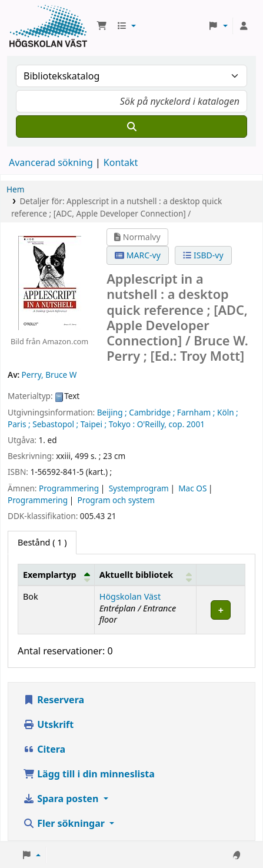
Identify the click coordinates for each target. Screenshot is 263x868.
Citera (44, 749)
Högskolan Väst (130, 596)
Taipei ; (94, 424)
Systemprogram (139, 488)
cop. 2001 (187, 424)
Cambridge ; (152, 412)
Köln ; (228, 412)
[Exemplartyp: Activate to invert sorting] (56, 575)
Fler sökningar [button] (65, 823)
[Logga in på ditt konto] (244, 26)
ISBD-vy (203, 255)
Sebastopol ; (55, 424)
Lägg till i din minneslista (89, 774)
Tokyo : (122, 424)
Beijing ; (112, 412)
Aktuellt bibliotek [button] (136, 575)
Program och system (116, 500)
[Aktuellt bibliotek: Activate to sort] (145, 575)
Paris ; (19, 424)
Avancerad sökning (51, 162)
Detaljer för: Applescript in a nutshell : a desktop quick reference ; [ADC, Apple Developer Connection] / (116, 207)
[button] (102, 26)
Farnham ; (196, 412)
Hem (15, 189)
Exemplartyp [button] (50, 575)
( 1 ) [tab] (42, 542)
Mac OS (192, 488)
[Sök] (131, 127)
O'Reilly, (152, 424)
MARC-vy (138, 255)
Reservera (54, 700)
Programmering (69, 488)
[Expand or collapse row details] (221, 610)
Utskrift (48, 724)
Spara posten (62, 799)
